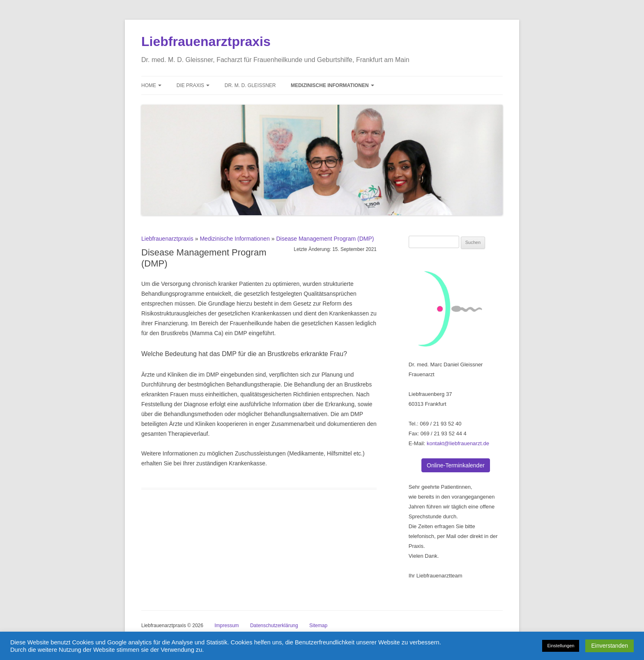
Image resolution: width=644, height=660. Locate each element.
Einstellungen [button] (561, 646)
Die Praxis (193, 85)
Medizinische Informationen (332, 85)
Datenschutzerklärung (274, 626)
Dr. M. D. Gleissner (250, 85)
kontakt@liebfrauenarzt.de (458, 443)
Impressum (227, 626)
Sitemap (318, 626)
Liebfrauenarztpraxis (206, 41)
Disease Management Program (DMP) (325, 239)
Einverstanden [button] (609, 646)
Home (151, 85)
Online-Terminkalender (456, 465)
